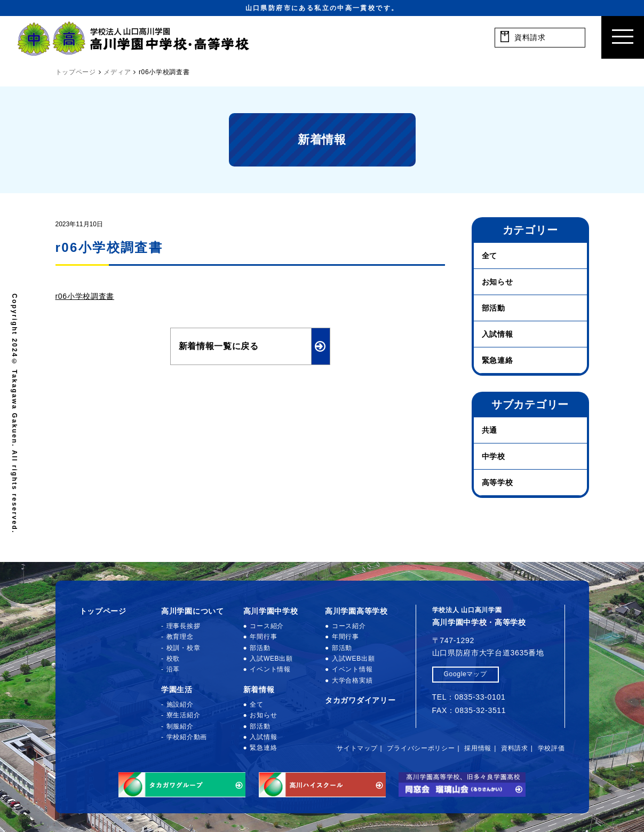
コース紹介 (267, 626)
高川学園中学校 (271, 611)
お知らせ (498, 282)
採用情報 (478, 748)
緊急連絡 (498, 360)
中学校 (494, 456)
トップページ (103, 611)
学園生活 (177, 690)
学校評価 (551, 748)
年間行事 (263, 637)
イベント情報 (270, 669)
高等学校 (498, 482)
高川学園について (193, 611)
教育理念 (180, 637)
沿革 (173, 669)
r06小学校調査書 (85, 296)
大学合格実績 (352, 680)
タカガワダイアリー (360, 700)
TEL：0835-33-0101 (469, 697)
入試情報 (498, 334)
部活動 (494, 308)
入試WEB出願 (271, 659)
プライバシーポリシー (421, 748)
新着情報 (259, 690)
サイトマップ (357, 748)
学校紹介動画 (187, 737)
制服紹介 (180, 726)
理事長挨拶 (184, 626)
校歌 (173, 659)
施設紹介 (180, 704)
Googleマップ (466, 674)
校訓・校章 (184, 648)
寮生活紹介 (184, 715)
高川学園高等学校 (356, 611)
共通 (490, 430)
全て (490, 256)
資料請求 (515, 748)
